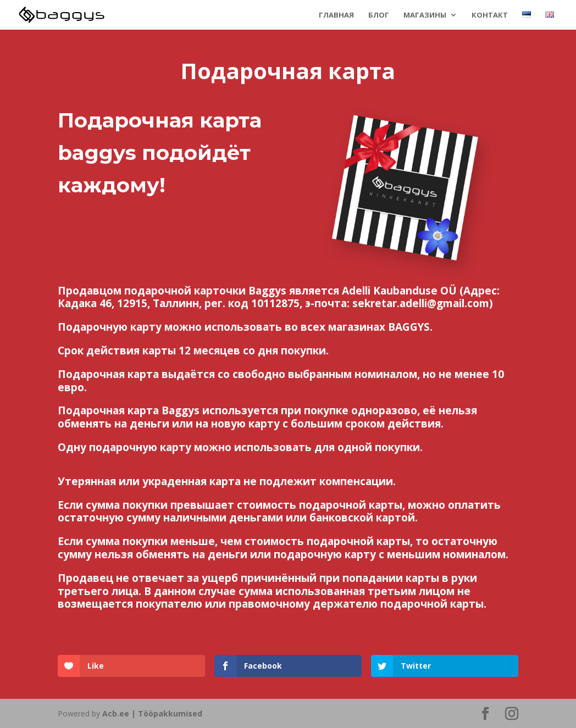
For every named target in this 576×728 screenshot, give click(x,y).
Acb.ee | (120, 713)
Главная (336, 15)
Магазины (425, 15)
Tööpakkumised (170, 713)
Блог (379, 15)
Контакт (490, 15)
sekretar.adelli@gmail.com (421, 303)
